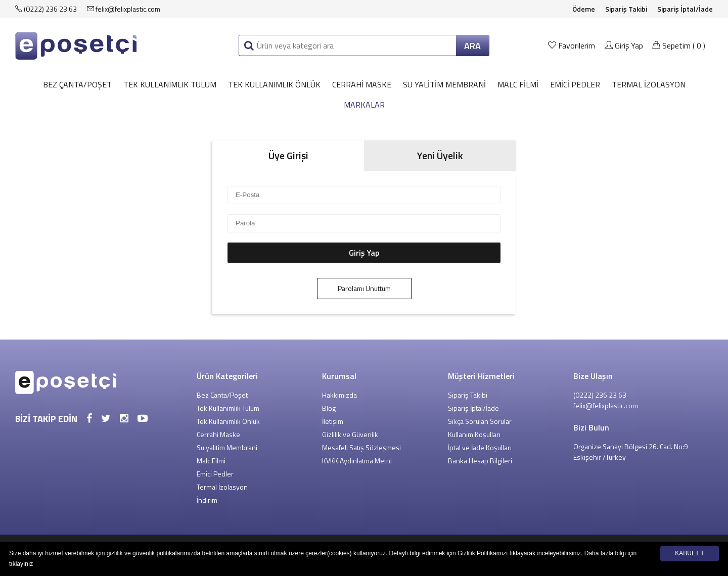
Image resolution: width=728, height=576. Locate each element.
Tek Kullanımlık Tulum (170, 84)
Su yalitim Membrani (444, 84)
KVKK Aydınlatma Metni (357, 461)
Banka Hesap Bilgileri (480, 461)
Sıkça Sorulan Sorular (480, 421)
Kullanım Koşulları (474, 434)
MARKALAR (364, 105)
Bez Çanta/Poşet (77, 84)
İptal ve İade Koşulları (480, 447)
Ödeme (584, 9)
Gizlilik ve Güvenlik (350, 434)
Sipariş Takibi (626, 9)
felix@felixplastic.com (124, 9)
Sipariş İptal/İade (685, 9)
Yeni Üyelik (440, 155)
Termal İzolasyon (649, 84)
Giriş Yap (624, 45)
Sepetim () (679, 45)
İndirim (207, 500)
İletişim (333, 421)
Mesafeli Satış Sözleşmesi (361, 447)
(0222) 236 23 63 (46, 9)
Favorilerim (573, 45)
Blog (329, 408)
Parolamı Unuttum (364, 288)
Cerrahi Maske (362, 84)
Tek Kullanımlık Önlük (274, 84)
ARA (472, 46)
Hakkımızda (339, 395)
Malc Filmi (518, 84)
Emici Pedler (575, 84)
